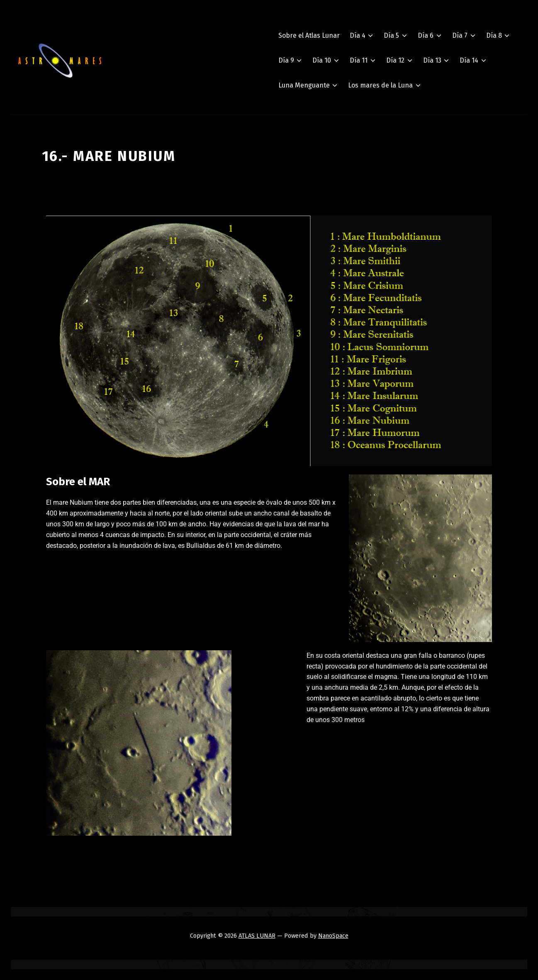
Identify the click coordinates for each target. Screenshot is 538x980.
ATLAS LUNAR (257, 936)
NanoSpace (333, 936)
